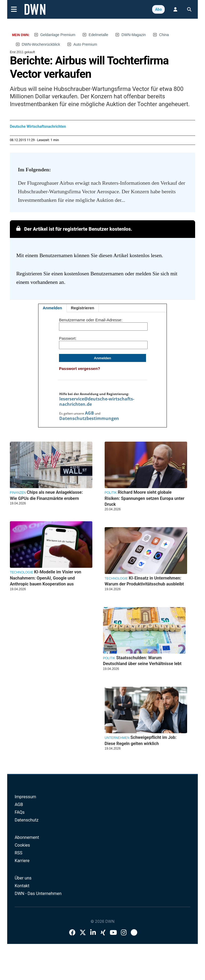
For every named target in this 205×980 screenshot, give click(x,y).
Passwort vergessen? (80, 369)
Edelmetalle (98, 35)
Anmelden (52, 308)
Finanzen (18, 493)
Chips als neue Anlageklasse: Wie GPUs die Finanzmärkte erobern (46, 495)
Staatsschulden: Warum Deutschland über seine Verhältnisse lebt (142, 661)
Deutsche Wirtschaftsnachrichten (38, 126)
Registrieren (83, 308)
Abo (158, 9)
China (164, 35)
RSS (19, 853)
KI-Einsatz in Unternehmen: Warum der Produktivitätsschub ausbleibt (144, 581)
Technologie (116, 578)
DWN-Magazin (134, 35)
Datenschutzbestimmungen (89, 418)
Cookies (22, 845)
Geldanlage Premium (58, 35)
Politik (111, 493)
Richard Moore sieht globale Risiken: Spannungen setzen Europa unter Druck (145, 498)
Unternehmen (117, 738)
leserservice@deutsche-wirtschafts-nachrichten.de (97, 402)
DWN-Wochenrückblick (41, 44)
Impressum (25, 797)
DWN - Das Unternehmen (38, 894)
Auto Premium (85, 44)
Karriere (22, 861)
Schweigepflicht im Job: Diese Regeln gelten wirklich (141, 740)
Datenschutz (27, 820)
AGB (89, 413)
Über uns (23, 878)
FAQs (20, 812)
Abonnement (27, 837)
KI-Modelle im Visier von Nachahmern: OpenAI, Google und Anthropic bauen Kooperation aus (46, 578)
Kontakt (22, 886)
